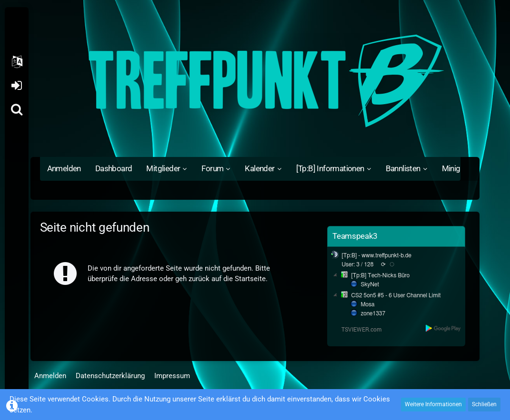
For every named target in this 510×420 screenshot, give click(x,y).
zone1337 (373, 313)
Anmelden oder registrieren (16, 86)
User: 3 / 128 (357, 264)
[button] (17, 62)
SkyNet (370, 284)
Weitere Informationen (433, 404)
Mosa (367, 304)
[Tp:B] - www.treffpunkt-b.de (376, 255)
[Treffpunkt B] (255, 81)
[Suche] (17, 109)
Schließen (484, 404)
